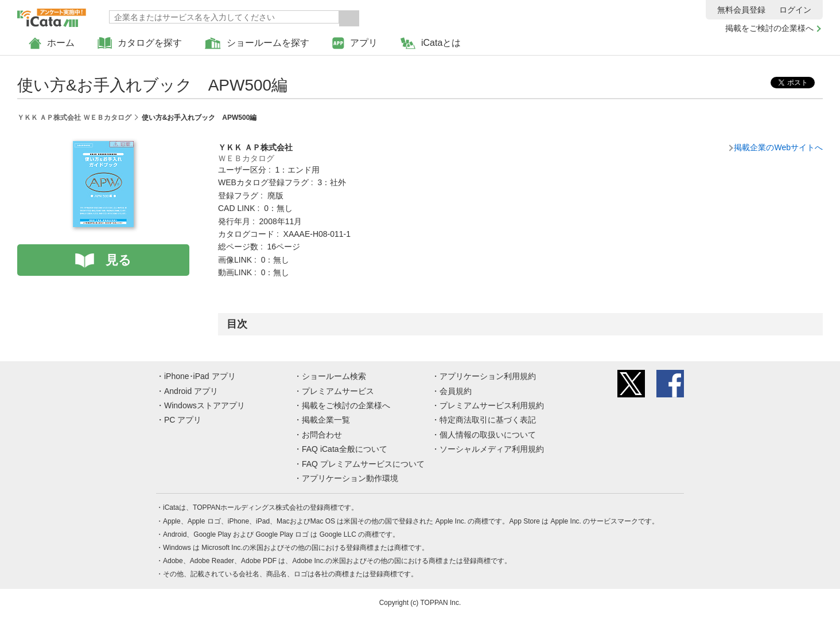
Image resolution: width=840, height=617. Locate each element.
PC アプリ (183, 420)
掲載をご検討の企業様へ (769, 28)
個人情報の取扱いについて (488, 435)
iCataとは (431, 43)
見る (118, 260)
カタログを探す (140, 43)
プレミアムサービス (338, 391)
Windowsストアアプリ (205, 405)
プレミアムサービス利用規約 (492, 405)
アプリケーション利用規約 (488, 376)
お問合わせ (322, 435)
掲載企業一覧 (326, 420)
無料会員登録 (741, 10)
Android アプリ (191, 391)
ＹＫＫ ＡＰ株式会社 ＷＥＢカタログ (74, 118)
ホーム (52, 43)
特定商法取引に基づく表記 (488, 420)
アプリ (355, 43)
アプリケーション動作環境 (350, 478)
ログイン (795, 10)
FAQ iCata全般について (345, 449)
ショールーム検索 (334, 376)
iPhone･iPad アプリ (200, 376)
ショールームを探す (257, 43)
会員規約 (456, 391)
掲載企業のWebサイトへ (778, 147)
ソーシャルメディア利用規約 (492, 449)
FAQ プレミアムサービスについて (363, 464)
